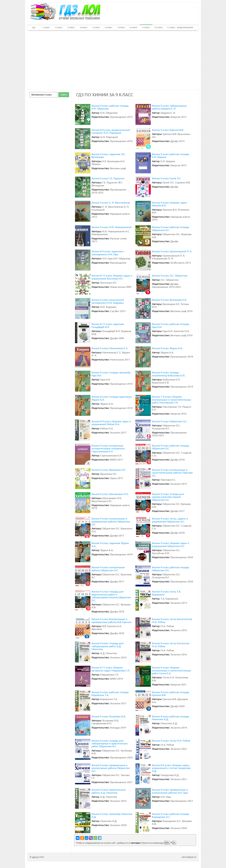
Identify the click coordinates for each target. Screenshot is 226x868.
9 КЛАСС (146, 27)
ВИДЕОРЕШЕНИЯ (184, 27)
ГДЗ (34, 27)
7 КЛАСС (121, 27)
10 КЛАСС (159, 27)
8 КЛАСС (134, 27)
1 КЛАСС (46, 27)
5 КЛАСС (96, 27)
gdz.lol (35, 857)
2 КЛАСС (59, 27)
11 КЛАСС (171, 27)
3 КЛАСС (71, 27)
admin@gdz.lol (189, 857)
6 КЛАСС (109, 27)
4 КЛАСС (84, 27)
